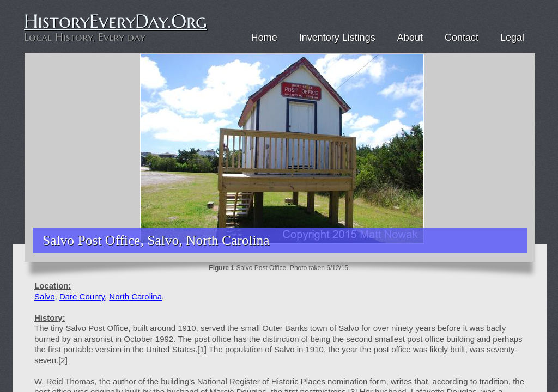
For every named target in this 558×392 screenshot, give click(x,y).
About (410, 38)
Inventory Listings (337, 38)
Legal (512, 38)
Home (264, 38)
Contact (462, 38)
